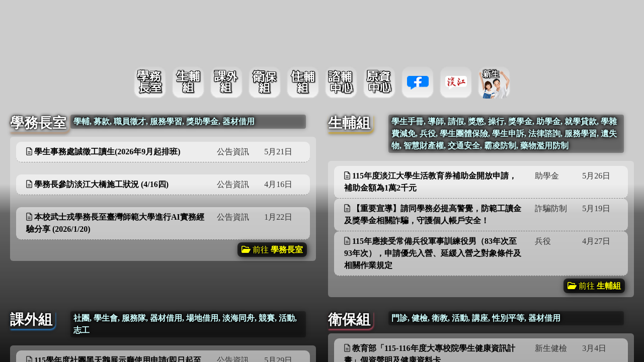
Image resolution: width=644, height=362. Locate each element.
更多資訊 (281, 151)
